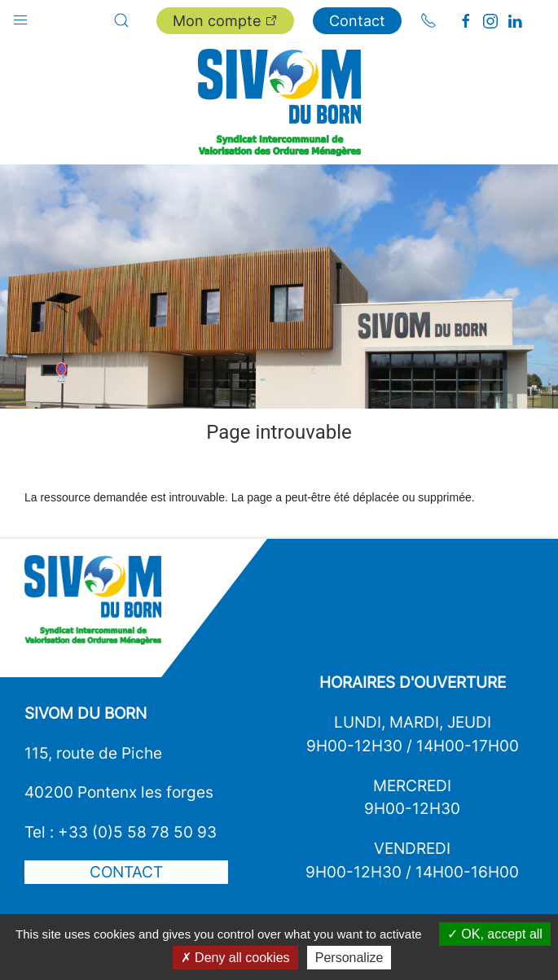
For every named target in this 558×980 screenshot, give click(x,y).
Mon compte (225, 21)
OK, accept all (495, 934)
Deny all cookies (235, 958)
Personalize (349, 958)
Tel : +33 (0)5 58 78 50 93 (121, 832)
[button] (20, 16)
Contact (357, 21)
